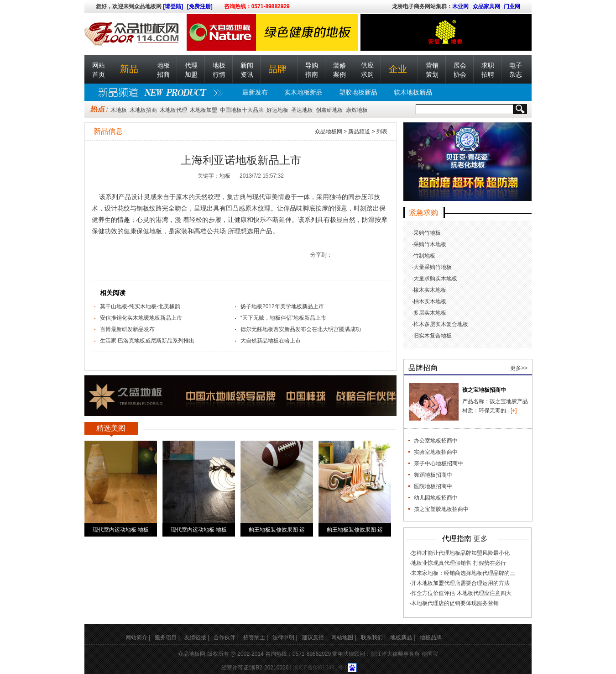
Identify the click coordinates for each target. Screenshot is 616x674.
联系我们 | (373, 637)
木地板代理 (173, 110)
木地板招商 (143, 110)
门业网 (512, 6)
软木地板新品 (413, 92)
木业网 (460, 6)
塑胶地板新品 (358, 92)
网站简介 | (138, 637)
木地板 (119, 110)
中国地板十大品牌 (242, 110)
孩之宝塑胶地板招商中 (441, 509)
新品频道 (359, 132)
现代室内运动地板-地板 (121, 530)
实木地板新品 (303, 92)
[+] (514, 411)
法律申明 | (285, 637)
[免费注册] (200, 6)
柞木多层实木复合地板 (441, 324)
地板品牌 (431, 637)
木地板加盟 (204, 110)
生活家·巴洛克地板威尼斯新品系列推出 (147, 341)
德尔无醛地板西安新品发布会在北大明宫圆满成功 (301, 329)
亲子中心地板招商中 (439, 463)
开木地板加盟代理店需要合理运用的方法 (460, 583)
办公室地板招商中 (436, 441)
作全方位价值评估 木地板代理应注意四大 (461, 593)
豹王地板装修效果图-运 (277, 530)
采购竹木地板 (430, 244)
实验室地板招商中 (436, 452)
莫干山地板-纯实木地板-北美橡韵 (140, 306)
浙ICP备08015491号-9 (320, 668)
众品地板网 (329, 132)
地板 (225, 176)
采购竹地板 (427, 233)
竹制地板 (424, 256)
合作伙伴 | (226, 637)
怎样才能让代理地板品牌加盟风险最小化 (460, 553)
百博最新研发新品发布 (127, 329)
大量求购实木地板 (435, 279)
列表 (382, 132)
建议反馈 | (314, 637)
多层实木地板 (430, 313)
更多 (480, 539)
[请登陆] (173, 6)
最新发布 (255, 92)
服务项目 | (167, 637)
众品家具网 (486, 6)
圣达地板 (302, 110)
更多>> (519, 368)
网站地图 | (344, 637)
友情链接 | (197, 637)
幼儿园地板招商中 (436, 498)
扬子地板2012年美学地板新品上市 (282, 306)
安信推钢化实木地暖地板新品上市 (141, 318)
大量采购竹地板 (433, 267)
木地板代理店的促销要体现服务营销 (455, 603)
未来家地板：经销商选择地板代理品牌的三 (463, 573)
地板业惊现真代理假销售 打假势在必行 (458, 563)
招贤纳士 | (256, 637)
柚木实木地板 (430, 301)
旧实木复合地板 (433, 336)
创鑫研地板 (329, 110)
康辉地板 (357, 110)
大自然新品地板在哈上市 (271, 341)
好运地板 (277, 110)
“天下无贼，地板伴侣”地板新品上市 (283, 318)
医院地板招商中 (433, 486)
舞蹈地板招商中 (433, 475)
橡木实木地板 (430, 290)
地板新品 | (402, 637)
